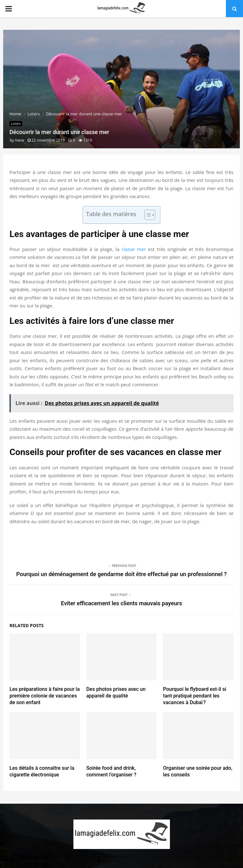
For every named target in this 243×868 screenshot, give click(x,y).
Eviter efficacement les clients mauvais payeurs (121, 603)
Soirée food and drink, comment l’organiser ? (111, 771)
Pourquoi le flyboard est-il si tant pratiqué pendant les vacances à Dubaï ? (195, 696)
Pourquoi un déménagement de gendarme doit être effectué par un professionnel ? (121, 574)
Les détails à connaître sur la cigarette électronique (42, 771)
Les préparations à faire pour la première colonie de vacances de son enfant (45, 696)
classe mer (134, 249)
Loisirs (16, 124)
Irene (19, 140)
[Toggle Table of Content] (147, 215)
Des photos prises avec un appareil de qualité (116, 692)
